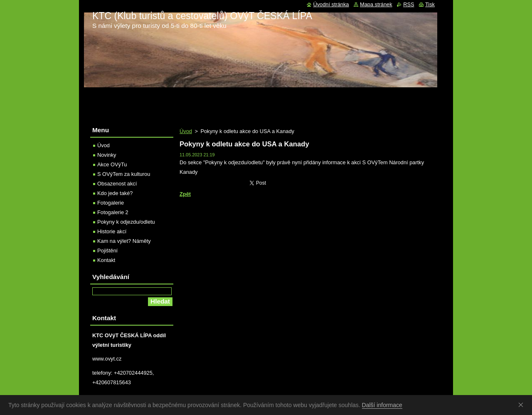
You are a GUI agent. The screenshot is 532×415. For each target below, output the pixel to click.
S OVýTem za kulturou (124, 174)
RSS (409, 4)
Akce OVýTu (112, 164)
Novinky (107, 155)
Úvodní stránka (331, 4)
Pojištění (107, 251)
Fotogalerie (111, 203)
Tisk (430, 4)
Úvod (186, 131)
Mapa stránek (376, 4)
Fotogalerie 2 (113, 212)
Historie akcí (112, 231)
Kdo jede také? (115, 193)
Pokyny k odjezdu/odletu (126, 222)
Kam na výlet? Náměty (124, 241)
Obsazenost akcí (117, 184)
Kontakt (106, 260)
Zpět (185, 194)
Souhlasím (522, 405)
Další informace (382, 405)
